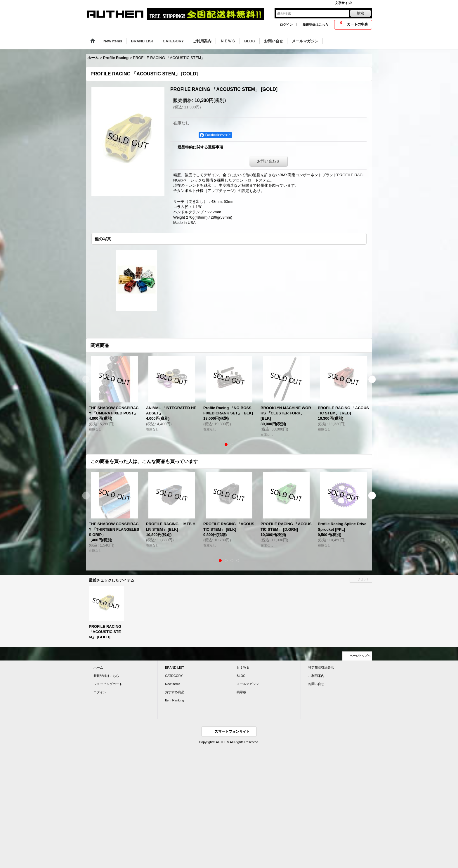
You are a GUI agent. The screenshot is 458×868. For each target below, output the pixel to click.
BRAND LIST (175, 668)
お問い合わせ (268, 161)
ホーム (98, 668)
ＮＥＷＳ (243, 668)
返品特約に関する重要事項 (200, 147)
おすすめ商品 (175, 692)
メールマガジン (248, 684)
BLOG (241, 676)
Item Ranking (175, 700)
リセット (363, 579)
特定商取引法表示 (321, 668)
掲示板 (241, 692)
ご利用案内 (316, 676)
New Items (173, 684)
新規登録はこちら (315, 25)
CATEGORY (174, 676)
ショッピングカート (108, 684)
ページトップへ (360, 656)
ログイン (286, 25)
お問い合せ (316, 684)
